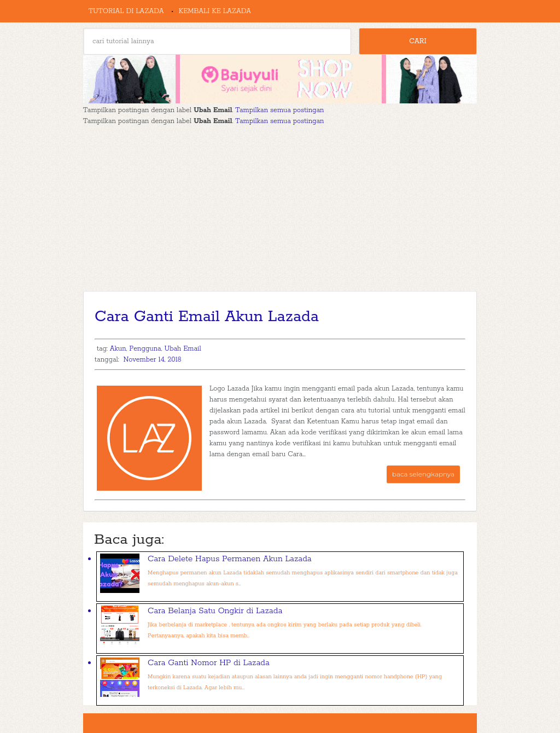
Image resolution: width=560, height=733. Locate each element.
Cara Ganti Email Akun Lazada (207, 317)
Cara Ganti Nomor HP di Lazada (209, 663)
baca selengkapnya (423, 474)
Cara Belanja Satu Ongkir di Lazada (215, 611)
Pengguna (145, 349)
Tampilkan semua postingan (279, 110)
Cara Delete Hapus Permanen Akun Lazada (230, 559)
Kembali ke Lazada (215, 11)
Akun (118, 349)
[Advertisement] (280, 209)
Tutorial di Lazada (126, 11)
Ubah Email (182, 349)
